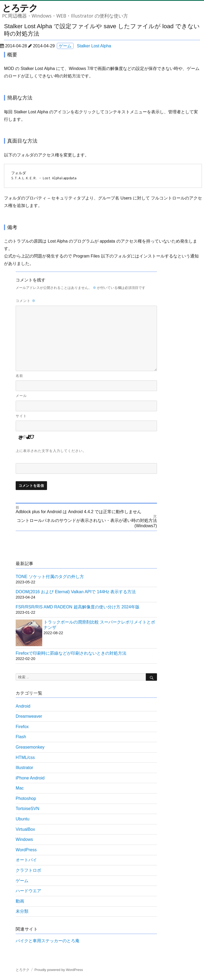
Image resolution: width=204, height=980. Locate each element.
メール (21, 396)
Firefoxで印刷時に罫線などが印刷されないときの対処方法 (71, 653)
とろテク (20, 8)
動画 (20, 901)
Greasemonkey (30, 747)
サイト (21, 416)
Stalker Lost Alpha (94, 46)
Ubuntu (23, 819)
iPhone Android (30, 778)
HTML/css (25, 757)
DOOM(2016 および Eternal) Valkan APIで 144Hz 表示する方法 (76, 592)
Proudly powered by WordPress (59, 970)
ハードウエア (28, 891)
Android (23, 706)
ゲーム (65, 46)
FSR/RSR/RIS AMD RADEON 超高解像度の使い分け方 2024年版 (78, 607)
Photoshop (26, 798)
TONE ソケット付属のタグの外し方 (50, 577)
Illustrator (24, 768)
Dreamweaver (29, 716)
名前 (19, 376)
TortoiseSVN (27, 809)
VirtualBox (25, 829)
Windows (24, 839)
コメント (25, 301)
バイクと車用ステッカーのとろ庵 (48, 941)
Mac (20, 788)
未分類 (22, 911)
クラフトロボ (28, 870)
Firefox (22, 727)
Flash (21, 737)
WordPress (26, 850)
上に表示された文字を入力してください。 (51, 451)
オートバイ (26, 860)
